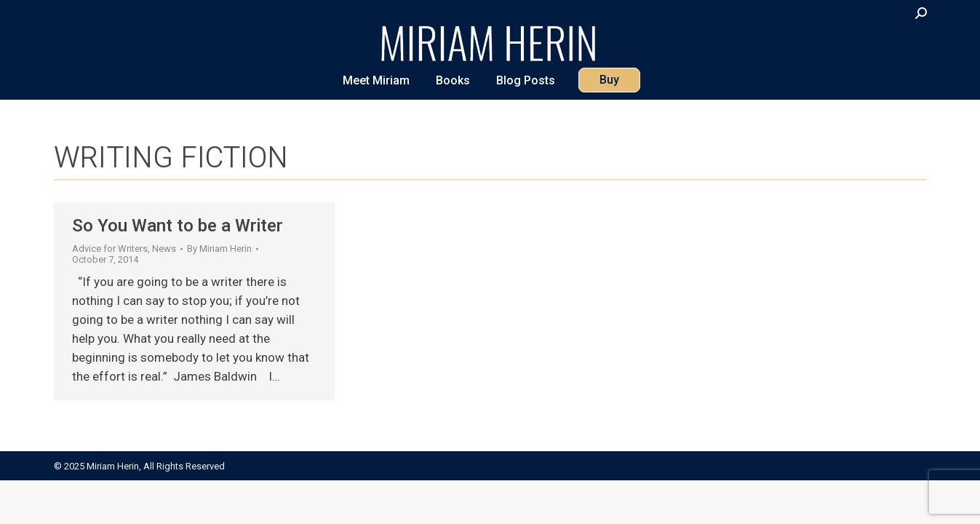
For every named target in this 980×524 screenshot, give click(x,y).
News (164, 249)
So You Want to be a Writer (178, 226)
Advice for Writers (110, 249)
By (219, 249)
